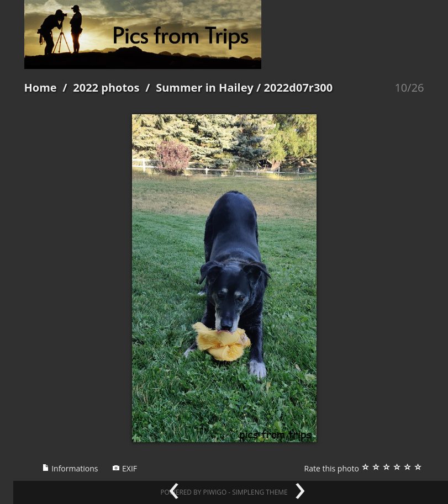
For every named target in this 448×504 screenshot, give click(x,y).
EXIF (125, 468)
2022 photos (106, 87)
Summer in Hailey (205, 87)
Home (41, 87)
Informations (70, 468)
